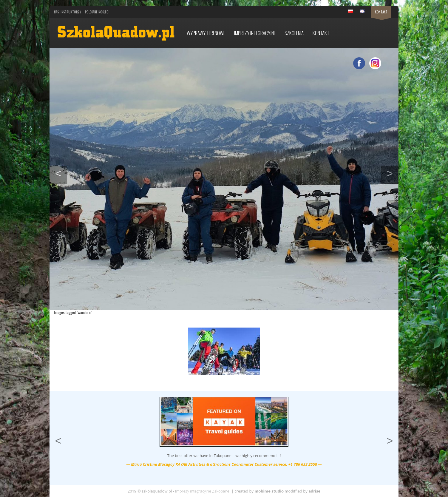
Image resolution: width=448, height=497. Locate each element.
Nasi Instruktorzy (68, 12)
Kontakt (381, 12)
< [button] (61, 173)
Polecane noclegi (97, 12)
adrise (314, 491)
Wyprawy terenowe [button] (206, 33)
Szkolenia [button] (294, 33)
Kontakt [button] (321, 33)
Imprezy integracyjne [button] (255, 33)
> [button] (393, 173)
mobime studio (269, 491)
